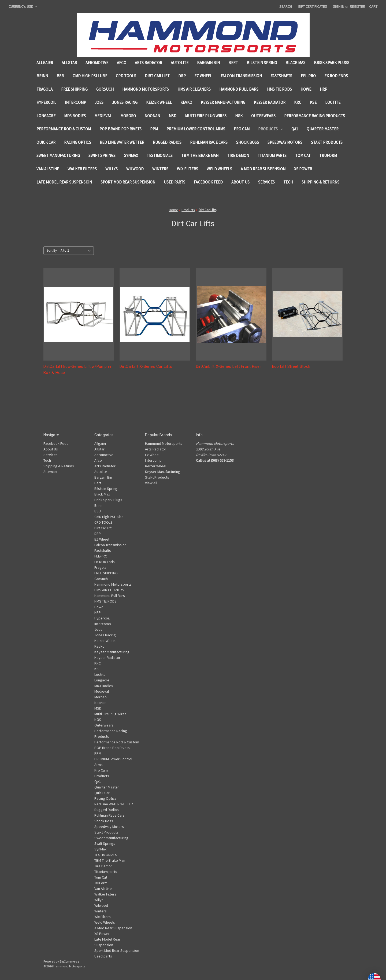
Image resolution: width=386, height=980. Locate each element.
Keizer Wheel (159, 102)
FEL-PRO (308, 76)
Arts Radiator (149, 63)
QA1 (295, 129)
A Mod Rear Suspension (263, 169)
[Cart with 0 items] (373, 7)
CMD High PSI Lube (90, 76)
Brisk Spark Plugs (332, 63)
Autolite (180, 63)
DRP (182, 76)
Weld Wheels (219, 169)
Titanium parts (272, 155)
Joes (99, 102)
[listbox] (77, 251)
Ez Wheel (152, 455)
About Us (240, 182)
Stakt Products (327, 142)
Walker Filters (82, 169)
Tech (288, 182)
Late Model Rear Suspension (64, 182)
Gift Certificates (312, 6)
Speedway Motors (285, 142)
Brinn (42, 76)
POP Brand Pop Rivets (120, 129)
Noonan (152, 116)
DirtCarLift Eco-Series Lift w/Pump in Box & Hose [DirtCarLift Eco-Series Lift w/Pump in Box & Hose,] (77, 370)
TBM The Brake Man (200, 155)
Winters (160, 169)
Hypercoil (46, 102)
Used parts (175, 182)
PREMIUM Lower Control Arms (196, 129)
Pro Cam (242, 129)
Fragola (44, 89)
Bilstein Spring (262, 63)
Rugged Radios (167, 142)
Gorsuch (105, 89)
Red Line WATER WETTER (122, 142)
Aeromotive (97, 63)
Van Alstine (48, 169)
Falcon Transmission (241, 76)
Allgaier (45, 63)
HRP (324, 89)
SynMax (131, 155)
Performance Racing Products (315, 116)
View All (151, 483)
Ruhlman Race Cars (209, 142)
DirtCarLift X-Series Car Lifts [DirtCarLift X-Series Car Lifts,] (146, 366)
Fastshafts (281, 76)
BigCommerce (69, 961)
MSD (172, 116)
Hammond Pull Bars (239, 89)
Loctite (333, 102)
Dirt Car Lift (157, 76)
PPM (154, 129)
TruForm (328, 155)
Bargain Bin (208, 63)
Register (357, 6)
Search (286, 6)
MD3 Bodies (75, 116)
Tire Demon (238, 155)
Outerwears (263, 116)
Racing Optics (78, 142)
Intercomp (75, 102)
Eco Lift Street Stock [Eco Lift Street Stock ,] (291, 366)
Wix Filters (188, 169)
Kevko (186, 102)
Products (270, 129)
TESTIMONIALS (160, 155)
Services (266, 182)
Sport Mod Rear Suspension (128, 182)
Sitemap (50, 472)
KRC (298, 102)
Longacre (46, 116)
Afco (122, 63)
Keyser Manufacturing (223, 102)
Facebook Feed (208, 182)
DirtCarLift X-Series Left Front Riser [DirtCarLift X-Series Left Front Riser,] (229, 366)
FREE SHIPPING (74, 89)
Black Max (295, 63)
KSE (313, 102)
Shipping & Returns (320, 182)
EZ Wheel (203, 76)
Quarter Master (323, 129)
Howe (306, 89)
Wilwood (135, 169)
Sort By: (52, 250)
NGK (239, 116)
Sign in (339, 6)
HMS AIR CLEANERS (194, 89)
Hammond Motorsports (146, 89)
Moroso (128, 116)
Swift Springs (102, 155)
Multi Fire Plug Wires (206, 116)
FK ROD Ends (336, 76)
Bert (233, 63)
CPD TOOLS (126, 76)
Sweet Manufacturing (58, 155)
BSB (60, 76)
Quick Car (46, 142)
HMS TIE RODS (279, 89)
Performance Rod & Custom (64, 129)
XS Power (303, 169)
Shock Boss (248, 142)
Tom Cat (303, 155)
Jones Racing (125, 102)
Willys (112, 169)
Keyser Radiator (270, 102)
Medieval (103, 116)
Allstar (69, 63)
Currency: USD (23, 6)
